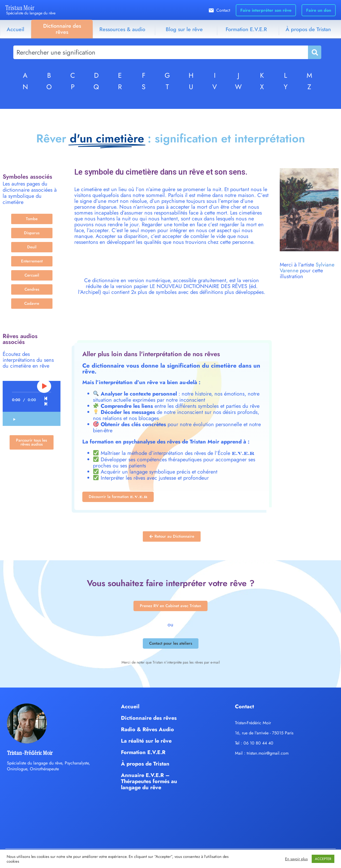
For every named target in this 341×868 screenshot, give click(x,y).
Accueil (15, 29)
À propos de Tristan (145, 764)
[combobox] (161, 52)
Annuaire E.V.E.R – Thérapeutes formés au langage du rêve (149, 781)
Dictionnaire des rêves (62, 29)
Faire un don (319, 10)
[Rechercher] (314, 52)
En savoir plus (296, 859)
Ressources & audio (122, 29)
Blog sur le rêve (184, 29)
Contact (223, 10)
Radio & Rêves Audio (147, 729)
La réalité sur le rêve (146, 741)
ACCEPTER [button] (323, 859)
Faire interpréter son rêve (266, 10)
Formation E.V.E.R (246, 29)
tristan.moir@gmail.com (268, 753)
